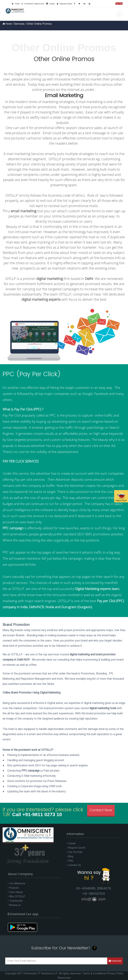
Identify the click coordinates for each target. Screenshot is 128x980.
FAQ (70, 861)
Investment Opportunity (32, 4)
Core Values (15, 892)
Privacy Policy (115, 973)
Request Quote (64, 4)
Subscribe (115, 961)
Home (15, 4)
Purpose (13, 888)
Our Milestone (16, 883)
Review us (14, 905)
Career (50, 4)
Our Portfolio (75, 852)
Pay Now (119, 4)
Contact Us (74, 865)
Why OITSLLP (16, 896)
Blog (70, 856)
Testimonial (15, 901)
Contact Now (101, 810)
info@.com (93, 899)
